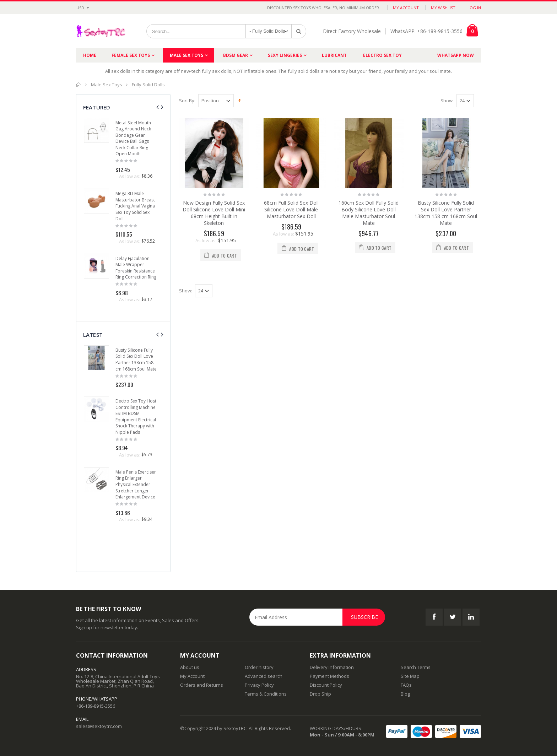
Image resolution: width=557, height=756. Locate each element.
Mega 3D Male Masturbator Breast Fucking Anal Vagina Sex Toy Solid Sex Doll (135, 206)
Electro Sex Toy (382, 55)
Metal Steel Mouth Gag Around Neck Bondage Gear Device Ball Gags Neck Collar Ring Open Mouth (133, 138)
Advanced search (264, 676)
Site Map (410, 676)
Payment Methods (329, 676)
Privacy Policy (259, 685)
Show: (447, 101)
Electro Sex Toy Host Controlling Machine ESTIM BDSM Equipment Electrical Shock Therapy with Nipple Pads (136, 417)
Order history (259, 667)
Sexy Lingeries (285, 55)
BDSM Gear (236, 55)
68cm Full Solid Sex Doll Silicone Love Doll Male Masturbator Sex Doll (291, 209)
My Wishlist (443, 8)
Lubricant (334, 55)
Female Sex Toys (131, 55)
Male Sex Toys (186, 55)
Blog (405, 694)
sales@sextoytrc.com (99, 726)
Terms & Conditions (266, 694)
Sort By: (187, 101)
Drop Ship (320, 694)
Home (79, 85)
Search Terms (416, 667)
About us (190, 667)
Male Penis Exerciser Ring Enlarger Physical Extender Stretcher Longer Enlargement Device (136, 484)
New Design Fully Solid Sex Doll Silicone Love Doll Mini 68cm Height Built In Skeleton (214, 213)
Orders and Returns (202, 685)
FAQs (406, 685)
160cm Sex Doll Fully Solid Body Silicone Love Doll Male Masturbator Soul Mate (369, 213)
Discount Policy (326, 685)
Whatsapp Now (456, 55)
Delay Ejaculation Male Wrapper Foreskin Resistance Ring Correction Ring (136, 268)
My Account (406, 8)
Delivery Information (332, 667)
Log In (474, 8)
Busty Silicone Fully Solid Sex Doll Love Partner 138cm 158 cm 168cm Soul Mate (446, 213)
